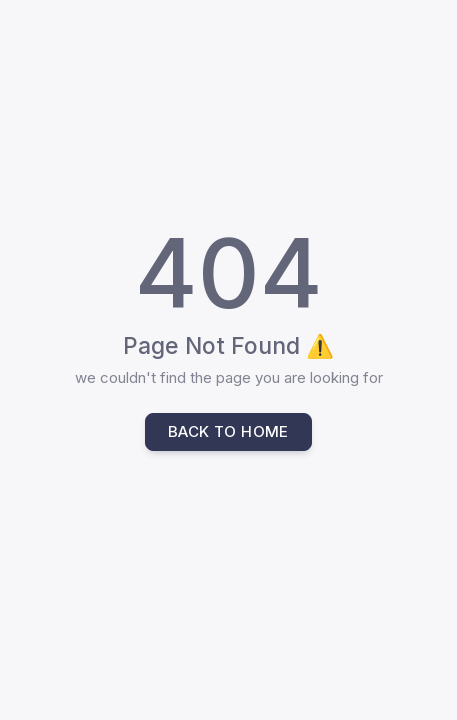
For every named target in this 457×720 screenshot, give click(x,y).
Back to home (228, 431)
